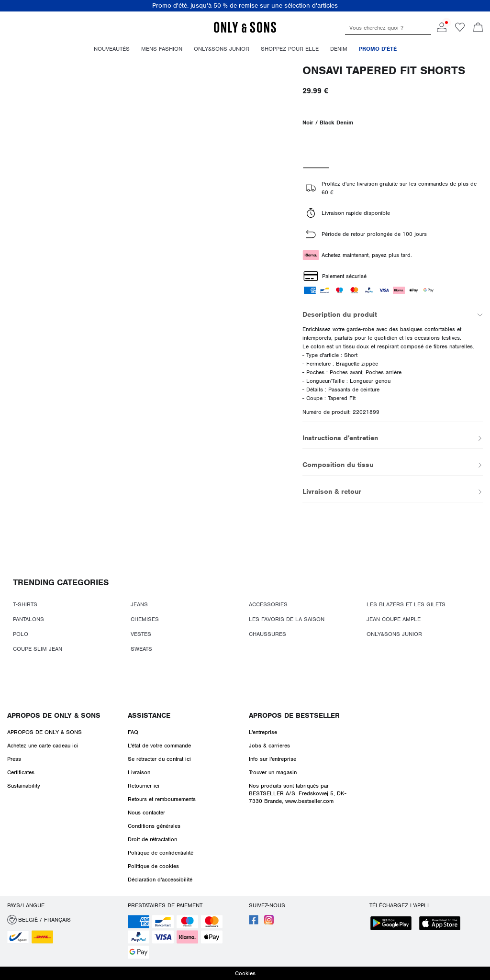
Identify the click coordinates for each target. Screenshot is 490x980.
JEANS (139, 604)
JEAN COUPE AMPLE (394, 619)
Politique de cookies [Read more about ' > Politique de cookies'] (153, 866)
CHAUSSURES (267, 634)
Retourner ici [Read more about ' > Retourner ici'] (144, 786)
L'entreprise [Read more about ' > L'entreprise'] (263, 732)
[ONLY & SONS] (245, 31)
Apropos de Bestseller (294, 715)
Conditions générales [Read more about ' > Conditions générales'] (154, 826)
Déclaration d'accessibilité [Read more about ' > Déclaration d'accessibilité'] (160, 880)
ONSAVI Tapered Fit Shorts (384, 71)
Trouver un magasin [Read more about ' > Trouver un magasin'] (273, 772)
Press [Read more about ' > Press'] (14, 759)
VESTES (141, 634)
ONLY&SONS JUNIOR (394, 634)
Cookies (245, 973)
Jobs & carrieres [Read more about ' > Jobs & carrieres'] (269, 746)
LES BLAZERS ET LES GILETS (406, 604)
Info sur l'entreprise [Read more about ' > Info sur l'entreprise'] (273, 759)
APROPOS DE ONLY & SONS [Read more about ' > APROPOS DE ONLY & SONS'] (45, 732)
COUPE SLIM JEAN (38, 649)
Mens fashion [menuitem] (162, 49)
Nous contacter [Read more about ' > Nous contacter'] (146, 813)
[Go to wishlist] (460, 30)
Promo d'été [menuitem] (378, 49)
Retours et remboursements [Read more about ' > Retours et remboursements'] (162, 799)
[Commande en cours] (478, 28)
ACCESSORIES (268, 604)
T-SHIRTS (25, 604)
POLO (21, 634)
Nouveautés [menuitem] (112, 49)
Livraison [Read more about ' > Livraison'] (139, 772)
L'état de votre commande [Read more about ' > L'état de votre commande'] (159, 746)
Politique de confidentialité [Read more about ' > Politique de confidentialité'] (161, 853)
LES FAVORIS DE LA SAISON (287, 619)
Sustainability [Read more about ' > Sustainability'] (24, 786)
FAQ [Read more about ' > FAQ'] (133, 732)
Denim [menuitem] (339, 49)
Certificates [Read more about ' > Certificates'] (21, 772)
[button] (64, 920)
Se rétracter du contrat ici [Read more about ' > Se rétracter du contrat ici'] (159, 759)
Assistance (149, 715)
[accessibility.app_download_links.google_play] (394, 924)
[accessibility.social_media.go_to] (254, 923)
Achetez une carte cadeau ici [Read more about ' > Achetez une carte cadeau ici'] (43, 746)
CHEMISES (145, 619)
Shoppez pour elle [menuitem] (290, 49)
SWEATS (141, 649)
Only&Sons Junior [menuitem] (222, 49)
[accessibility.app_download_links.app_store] (443, 924)
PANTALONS (28, 619)
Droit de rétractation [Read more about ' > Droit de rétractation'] (152, 839)
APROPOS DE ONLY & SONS (54, 715)
